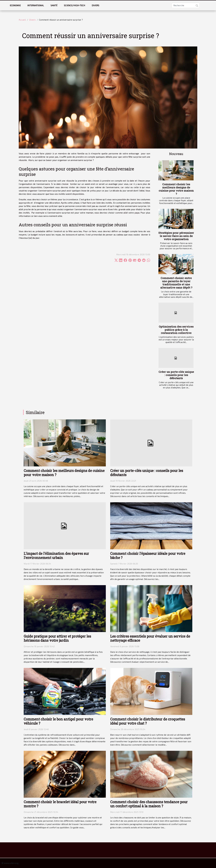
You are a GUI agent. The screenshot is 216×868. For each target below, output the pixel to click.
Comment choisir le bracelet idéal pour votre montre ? (60, 804)
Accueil (22, 20)
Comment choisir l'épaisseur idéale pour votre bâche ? (148, 556)
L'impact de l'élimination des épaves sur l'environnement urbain (56, 556)
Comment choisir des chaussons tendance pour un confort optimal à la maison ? (149, 804)
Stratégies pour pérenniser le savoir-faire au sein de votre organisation (176, 236)
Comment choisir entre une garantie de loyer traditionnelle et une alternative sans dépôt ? (176, 283)
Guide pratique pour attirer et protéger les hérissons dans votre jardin (57, 638)
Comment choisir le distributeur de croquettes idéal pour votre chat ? (148, 721)
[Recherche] (186, 5)
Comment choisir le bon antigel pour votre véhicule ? (58, 721)
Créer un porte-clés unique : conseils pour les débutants (176, 375)
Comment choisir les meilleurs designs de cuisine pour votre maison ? (176, 189)
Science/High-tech (75, 5)
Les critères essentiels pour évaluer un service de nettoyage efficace (150, 638)
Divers (95, 5)
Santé (54, 5)
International (36, 5)
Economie (15, 5)
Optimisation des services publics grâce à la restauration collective (176, 330)
